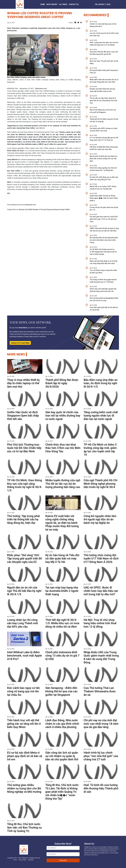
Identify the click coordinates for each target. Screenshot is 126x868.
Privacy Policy (22, 860)
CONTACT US (74, 4)
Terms (15, 860)
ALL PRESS (63, 4)
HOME (43, 4)
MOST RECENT (52, 4)
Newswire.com (41, 89)
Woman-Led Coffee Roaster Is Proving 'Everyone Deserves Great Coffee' (45, 210)
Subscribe (63, 860)
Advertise (31, 860)
